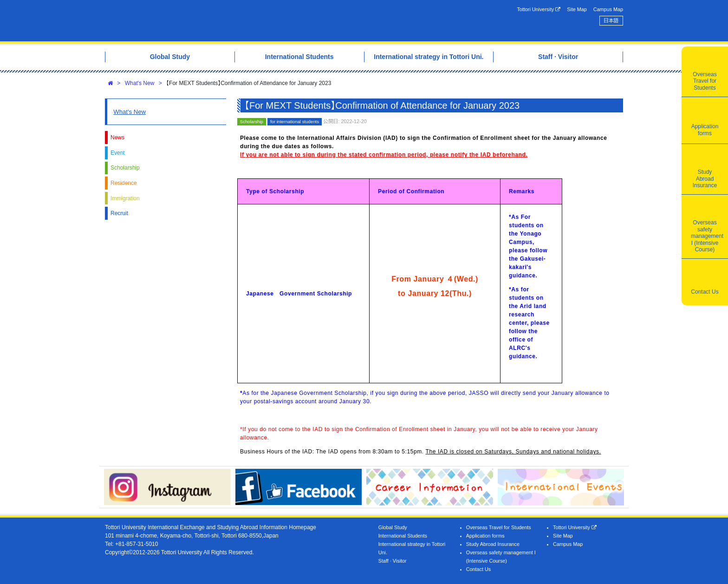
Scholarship (125, 168)
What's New (140, 83)
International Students (403, 536)
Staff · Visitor (393, 561)
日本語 (611, 20)
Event (118, 153)
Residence (124, 183)
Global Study (393, 527)
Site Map (577, 9)
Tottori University (539, 10)
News (117, 138)
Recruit (119, 213)
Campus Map (608, 9)
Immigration (125, 198)
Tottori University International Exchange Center (235, 21)
